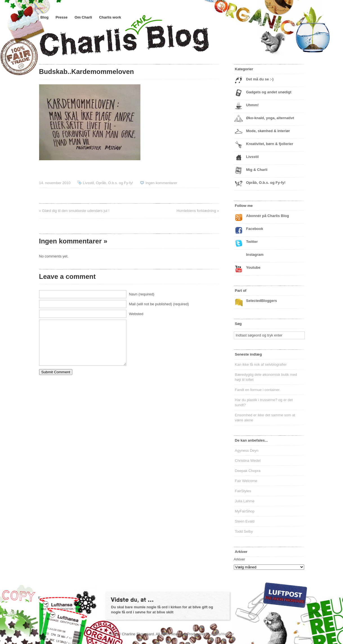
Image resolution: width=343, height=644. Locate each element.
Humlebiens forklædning (196, 211)
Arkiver (239, 559)
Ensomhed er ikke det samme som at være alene (265, 418)
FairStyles (243, 491)
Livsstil (88, 183)
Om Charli (83, 17)
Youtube (253, 267)
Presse (61, 17)
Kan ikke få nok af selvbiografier (261, 364)
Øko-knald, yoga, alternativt (270, 118)
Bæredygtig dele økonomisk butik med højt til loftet (266, 377)
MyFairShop (245, 511)
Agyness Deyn (247, 450)
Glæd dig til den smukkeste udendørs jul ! (76, 211)
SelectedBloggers (262, 301)
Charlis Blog (138, 42)
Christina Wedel (248, 461)
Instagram (255, 255)
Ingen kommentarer (161, 183)
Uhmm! (253, 105)
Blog (45, 17)
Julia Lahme (245, 501)
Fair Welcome (246, 481)
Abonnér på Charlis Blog (268, 216)
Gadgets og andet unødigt (269, 92)
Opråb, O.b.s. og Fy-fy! (115, 183)
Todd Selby (244, 531)
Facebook (255, 229)
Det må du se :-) (260, 79)
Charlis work (110, 17)
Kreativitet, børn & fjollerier (270, 144)
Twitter (252, 242)
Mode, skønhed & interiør (268, 131)
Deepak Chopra (248, 471)
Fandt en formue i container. (258, 390)
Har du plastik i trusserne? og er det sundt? (264, 402)
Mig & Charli (257, 170)
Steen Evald (245, 521)
